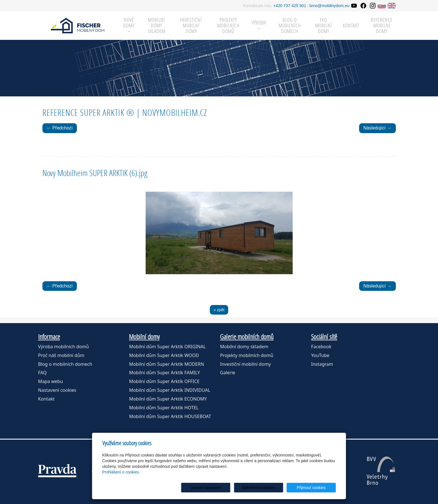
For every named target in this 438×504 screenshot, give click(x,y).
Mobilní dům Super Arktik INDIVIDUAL (170, 390)
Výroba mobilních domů (64, 347)
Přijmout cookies (314, 488)
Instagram (322, 364)
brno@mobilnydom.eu (330, 6)
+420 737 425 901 (290, 6)
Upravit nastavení (221, 488)
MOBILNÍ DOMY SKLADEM (156, 26)
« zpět (219, 310)
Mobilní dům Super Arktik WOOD (164, 355)
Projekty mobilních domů (228, 26)
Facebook (321, 347)
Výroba (259, 24)
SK (382, 6)
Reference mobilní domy (382, 26)
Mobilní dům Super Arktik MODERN (166, 364)
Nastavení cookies (57, 390)
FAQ (42, 373)
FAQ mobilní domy (323, 26)
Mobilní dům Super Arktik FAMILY (164, 373)
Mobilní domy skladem (244, 347)
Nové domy (129, 24)
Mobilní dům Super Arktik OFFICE (164, 381)
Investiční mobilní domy (191, 26)
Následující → (377, 128)
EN (392, 6)
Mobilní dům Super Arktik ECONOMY (168, 399)
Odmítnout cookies (267, 488)
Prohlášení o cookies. (121, 472)
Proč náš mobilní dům (61, 355)
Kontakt (351, 26)
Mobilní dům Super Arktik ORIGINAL (167, 347)
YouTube (320, 355)
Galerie (228, 373)
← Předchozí (60, 128)
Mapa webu (51, 381)
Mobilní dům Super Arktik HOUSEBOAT (170, 416)
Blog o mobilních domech (290, 26)
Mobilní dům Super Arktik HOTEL (164, 408)
